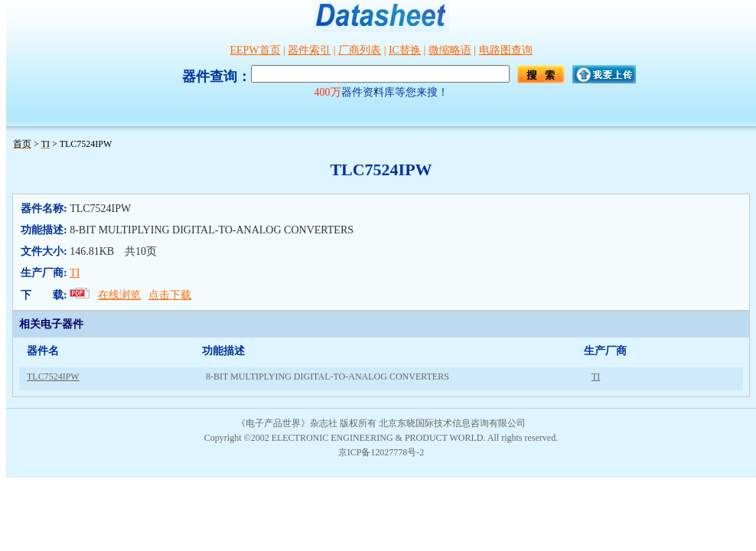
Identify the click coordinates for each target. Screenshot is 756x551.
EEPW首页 (255, 50)
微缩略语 (450, 50)
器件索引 (309, 50)
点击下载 (170, 295)
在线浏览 (119, 295)
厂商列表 (360, 50)
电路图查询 (506, 50)
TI (75, 273)
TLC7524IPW (53, 377)
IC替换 (405, 50)
